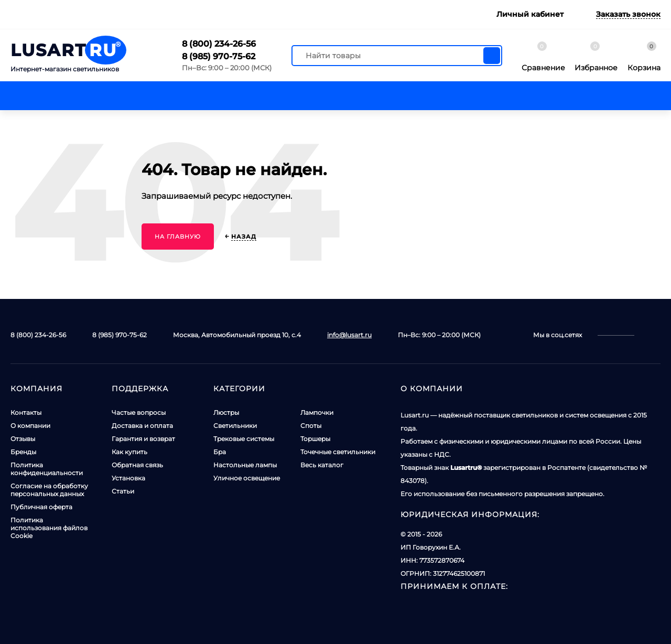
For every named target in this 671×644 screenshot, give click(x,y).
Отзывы (23, 439)
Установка (128, 478)
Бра (220, 452)
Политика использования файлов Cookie (49, 528)
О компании (30, 426)
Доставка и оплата (151, 14)
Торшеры (315, 439)
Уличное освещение (247, 478)
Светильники (235, 426)
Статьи (123, 491)
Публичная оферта (41, 507)
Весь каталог (322, 465)
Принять (551, 615)
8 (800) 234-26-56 (219, 44)
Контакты (81, 14)
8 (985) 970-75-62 (219, 56)
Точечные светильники (338, 452)
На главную (178, 237)
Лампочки (317, 412)
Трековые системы (244, 439)
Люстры (226, 412)
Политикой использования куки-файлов (291, 614)
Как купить (129, 452)
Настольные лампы (245, 465)
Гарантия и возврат (242, 14)
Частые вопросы (139, 412)
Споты (311, 426)
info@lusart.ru (349, 335)
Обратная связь (137, 465)
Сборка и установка (335, 14)
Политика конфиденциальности (47, 469)
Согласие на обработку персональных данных (49, 490)
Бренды (23, 452)
